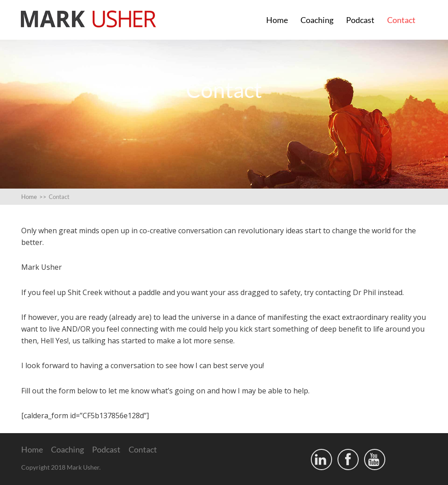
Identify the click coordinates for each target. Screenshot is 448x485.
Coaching (317, 20)
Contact (401, 20)
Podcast (360, 20)
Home (277, 20)
